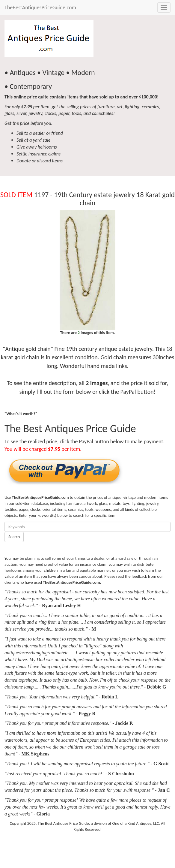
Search (14, 537)
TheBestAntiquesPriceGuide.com (40, 8)
